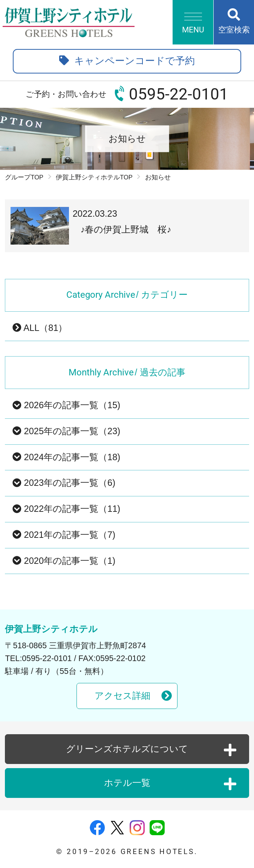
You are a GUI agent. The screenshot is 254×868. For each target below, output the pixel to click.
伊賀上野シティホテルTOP (94, 177)
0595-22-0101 (179, 94)
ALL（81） (40, 328)
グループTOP (24, 177)
